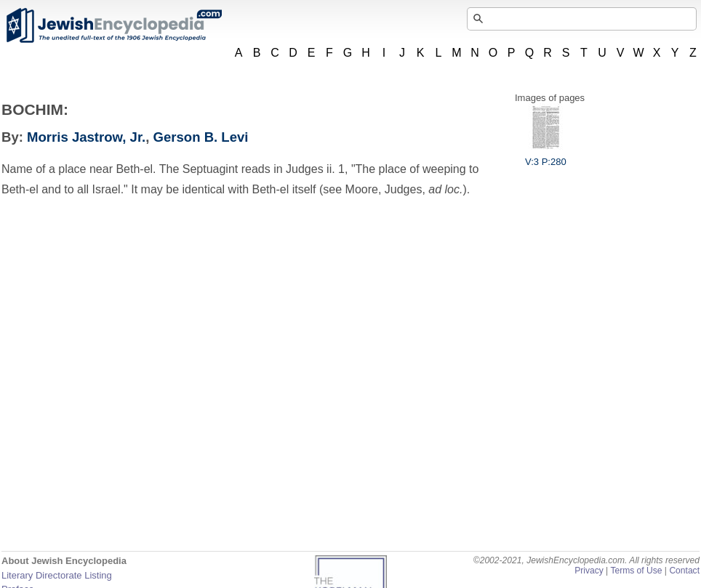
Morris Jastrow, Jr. (86, 137)
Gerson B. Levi (201, 137)
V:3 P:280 (546, 156)
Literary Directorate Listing (57, 575)
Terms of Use (636, 571)
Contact (684, 571)
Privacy (589, 571)
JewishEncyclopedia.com (113, 25)
